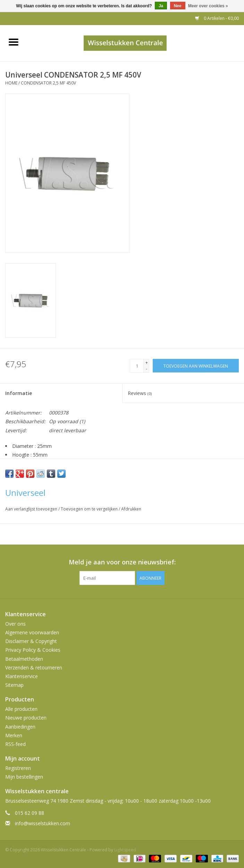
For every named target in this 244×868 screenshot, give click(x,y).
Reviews (140, 393)
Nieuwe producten (26, 718)
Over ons (15, 624)
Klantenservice (22, 676)
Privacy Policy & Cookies (33, 650)
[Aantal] (137, 366)
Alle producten (21, 709)
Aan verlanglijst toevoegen (32, 509)
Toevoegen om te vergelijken (90, 509)
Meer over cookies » (208, 6)
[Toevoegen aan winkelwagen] (196, 366)
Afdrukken (131, 509)
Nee (178, 6)
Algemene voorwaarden (32, 632)
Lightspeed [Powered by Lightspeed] (125, 850)
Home (11, 83)
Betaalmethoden (24, 659)
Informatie (19, 393)
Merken (14, 735)
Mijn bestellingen (24, 777)
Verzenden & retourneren (34, 668)
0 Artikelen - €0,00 (217, 18)
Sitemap (14, 685)
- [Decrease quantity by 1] (146, 369)
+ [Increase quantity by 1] (147, 363)
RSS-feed (15, 744)
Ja (161, 6)
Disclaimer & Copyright (31, 641)
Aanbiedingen (20, 727)
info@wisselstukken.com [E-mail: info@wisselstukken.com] (43, 823)
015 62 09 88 (30, 813)
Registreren (18, 768)
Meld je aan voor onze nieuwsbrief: (122, 562)
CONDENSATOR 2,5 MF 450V (48, 83)
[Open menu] (14, 42)
